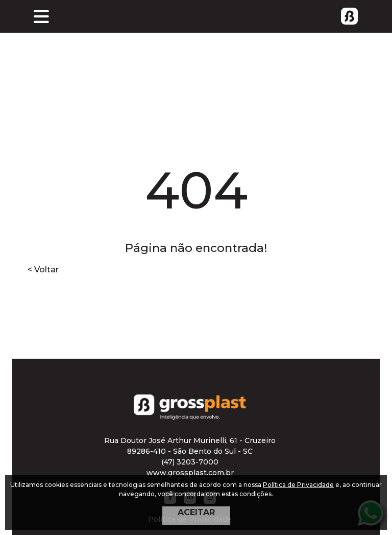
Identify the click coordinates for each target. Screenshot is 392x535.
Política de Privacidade (298, 485)
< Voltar (43, 270)
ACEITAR (196, 512)
